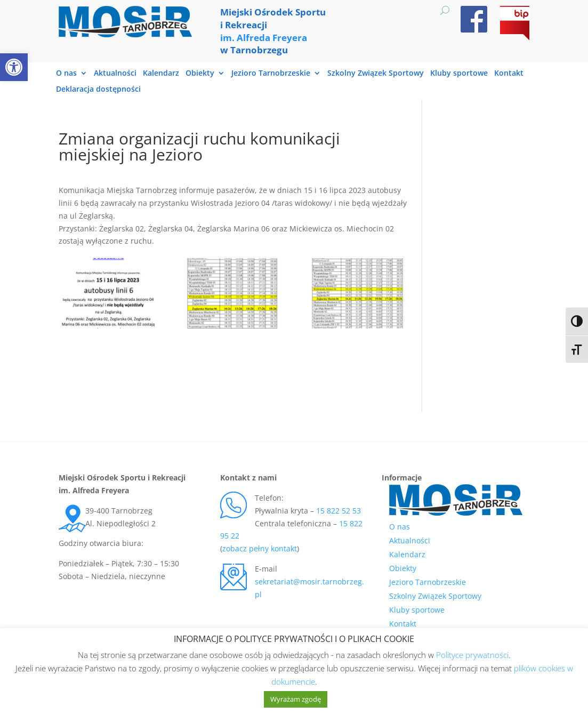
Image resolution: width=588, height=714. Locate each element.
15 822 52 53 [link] (339, 511)
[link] (14, 67)
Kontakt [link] (509, 74)
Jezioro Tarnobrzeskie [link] (271, 74)
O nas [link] (66, 74)
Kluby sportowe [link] (459, 74)
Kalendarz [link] (161, 74)
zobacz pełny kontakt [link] (260, 548)
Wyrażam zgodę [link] (296, 699)
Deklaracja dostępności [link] (98, 90)
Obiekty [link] (200, 74)
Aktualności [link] (115, 74)
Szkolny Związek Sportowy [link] (376, 74)
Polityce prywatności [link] (472, 655)
